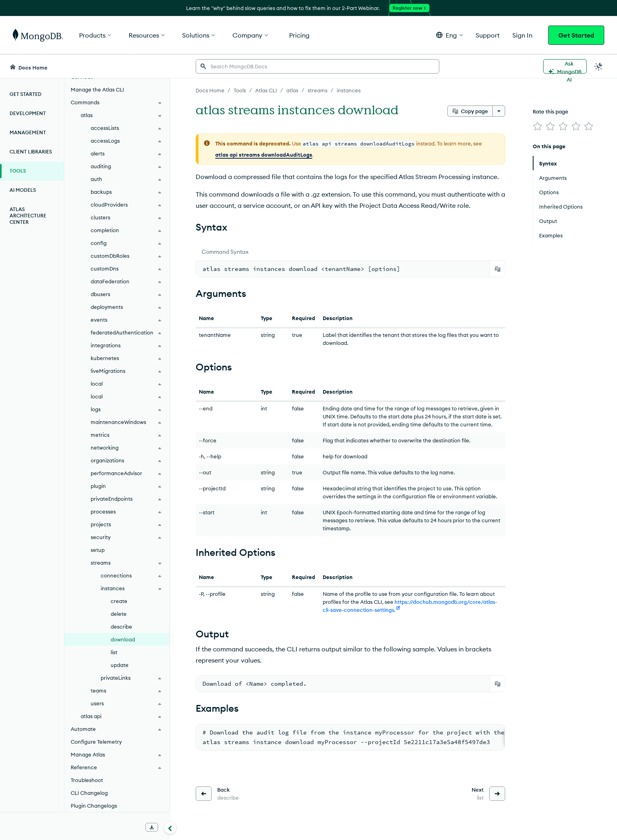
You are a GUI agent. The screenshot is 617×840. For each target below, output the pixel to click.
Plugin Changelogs (94, 806)
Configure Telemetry (96, 742)
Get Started (576, 35)
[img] (538, 126)
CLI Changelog (89, 793)
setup (98, 550)
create (119, 601)
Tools (18, 171)
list (114, 652)
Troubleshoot (87, 780)
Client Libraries (31, 152)
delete (119, 614)
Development (28, 113)
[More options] (499, 111)
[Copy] (498, 269)
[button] (449, 35)
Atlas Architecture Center (28, 216)
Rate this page (551, 111)
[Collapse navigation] (170, 828)
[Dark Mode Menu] (599, 66)
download (123, 639)
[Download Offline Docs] (152, 827)
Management (28, 132)
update (120, 665)
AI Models (23, 190)
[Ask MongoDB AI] (565, 66)
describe (121, 627)
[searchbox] (317, 66)
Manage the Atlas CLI (97, 90)
